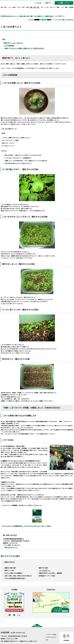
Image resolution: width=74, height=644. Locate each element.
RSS (47, 636)
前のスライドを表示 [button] (10, 611)
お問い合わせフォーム (11, 543)
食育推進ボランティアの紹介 (47, 572)
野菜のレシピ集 (9, 566)
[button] (38, 3)
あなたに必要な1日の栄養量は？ (14, 569)
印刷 (50, 15)
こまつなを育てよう (45, 566)
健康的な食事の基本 (10, 564)
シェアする (31, 15)
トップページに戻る (51, 630)
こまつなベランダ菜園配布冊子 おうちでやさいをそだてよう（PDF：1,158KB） (28, 522)
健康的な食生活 (49, 12)
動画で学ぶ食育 (43, 564)
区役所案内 (66, 636)
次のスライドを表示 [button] (14, 611)
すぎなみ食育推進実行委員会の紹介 (15, 574)
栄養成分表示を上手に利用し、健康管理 (50, 569)
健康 (31, 12)
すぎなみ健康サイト (39, 12)
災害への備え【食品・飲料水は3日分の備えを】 (18, 572)
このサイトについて (51, 633)
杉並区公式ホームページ (12, 12)
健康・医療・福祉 (24, 12)
